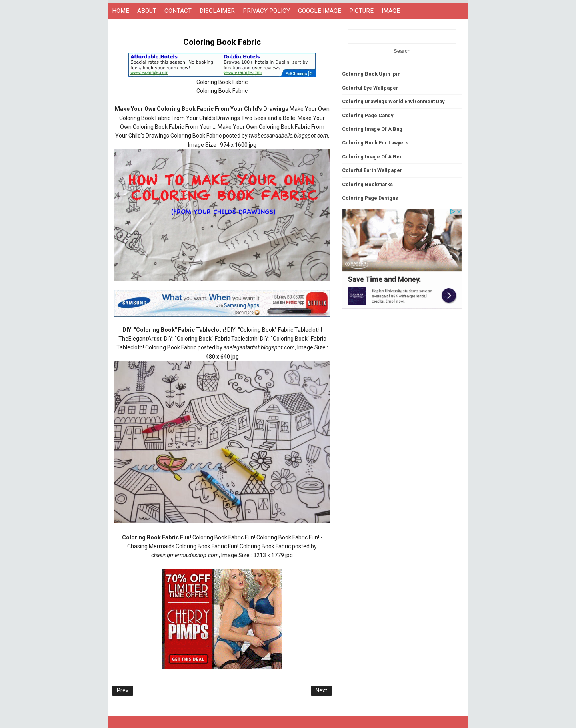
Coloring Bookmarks (367, 184)
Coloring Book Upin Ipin (371, 74)
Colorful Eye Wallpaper (370, 88)
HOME (121, 11)
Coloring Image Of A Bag (372, 129)
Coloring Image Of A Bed (372, 157)
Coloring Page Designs (370, 198)
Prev (123, 690)
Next (321, 690)
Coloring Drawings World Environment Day (393, 101)
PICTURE (361, 11)
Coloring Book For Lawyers (375, 143)
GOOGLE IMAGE (320, 11)
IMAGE (391, 11)
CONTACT (178, 11)
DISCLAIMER (217, 11)
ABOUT (147, 11)
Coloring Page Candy (368, 115)
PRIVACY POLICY (266, 11)
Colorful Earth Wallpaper (372, 170)
